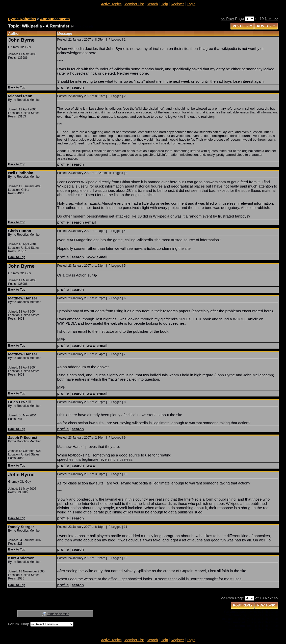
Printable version (58, 614)
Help (164, 4)
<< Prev (228, 19)
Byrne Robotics (22, 19)
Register (177, 4)
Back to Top (17, 87)
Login (191, 4)
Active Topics (111, 4)
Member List (134, 4)
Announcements (55, 19)
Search (152, 4)
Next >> (271, 19)
